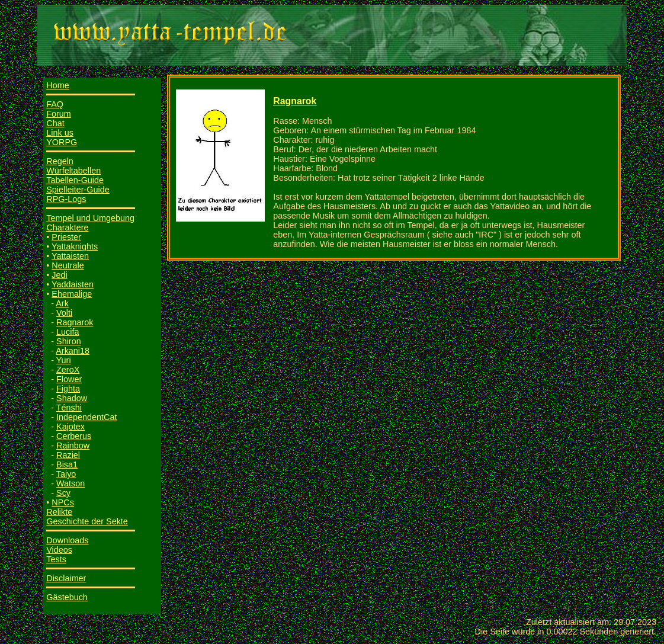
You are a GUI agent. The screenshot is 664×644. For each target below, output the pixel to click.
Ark (62, 303)
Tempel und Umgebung (90, 218)
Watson (70, 483)
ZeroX (68, 370)
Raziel (68, 455)
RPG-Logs (66, 199)
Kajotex (70, 427)
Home (57, 85)
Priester (66, 237)
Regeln (60, 161)
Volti (64, 313)
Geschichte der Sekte (87, 521)
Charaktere (67, 228)
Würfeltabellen (73, 171)
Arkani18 (73, 351)
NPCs (63, 502)
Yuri (64, 360)
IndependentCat (86, 417)
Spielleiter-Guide (78, 190)
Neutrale (68, 265)
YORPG (62, 142)
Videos (59, 550)
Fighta (68, 389)
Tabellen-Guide (75, 180)
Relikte (59, 512)
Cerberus (74, 436)
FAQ (55, 104)
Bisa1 (67, 464)
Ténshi (69, 408)
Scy (63, 493)
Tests (56, 559)
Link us (60, 133)
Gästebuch (67, 597)
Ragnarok (75, 322)
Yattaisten (70, 256)
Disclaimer (66, 578)
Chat (55, 123)
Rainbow (73, 446)
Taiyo (66, 474)
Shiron (69, 341)
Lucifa (68, 332)
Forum (59, 114)
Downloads (67, 540)
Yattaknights (75, 246)
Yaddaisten (73, 284)
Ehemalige (72, 294)
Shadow (72, 398)
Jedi (59, 275)
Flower (69, 379)
